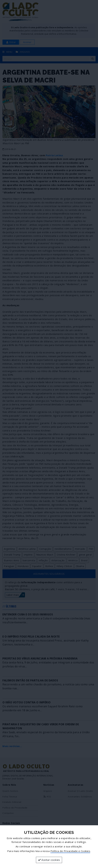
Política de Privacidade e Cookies (70, 851)
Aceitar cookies (49, 860)
